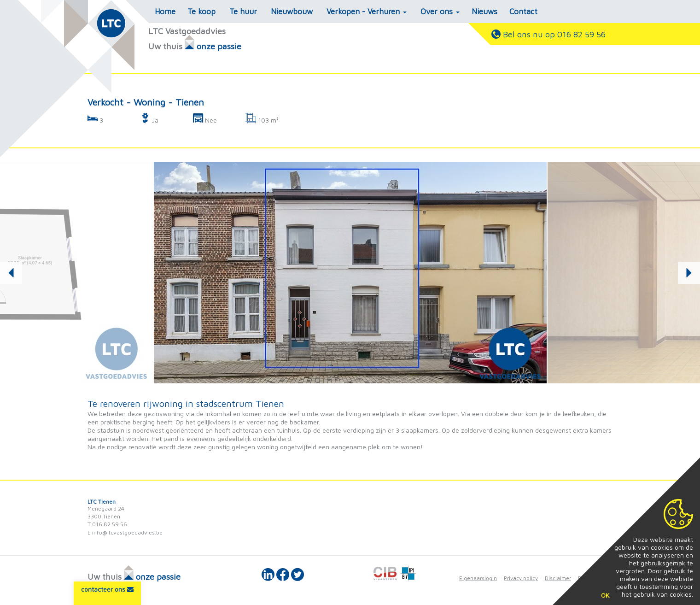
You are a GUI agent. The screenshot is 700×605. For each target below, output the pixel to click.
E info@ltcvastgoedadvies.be (125, 532)
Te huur (243, 12)
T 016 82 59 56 (107, 524)
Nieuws (484, 12)
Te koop (201, 12)
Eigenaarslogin (478, 578)
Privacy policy (521, 578)
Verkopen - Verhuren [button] (367, 12)
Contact (523, 12)
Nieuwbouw (292, 12)
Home (165, 12)
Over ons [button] (440, 12)
